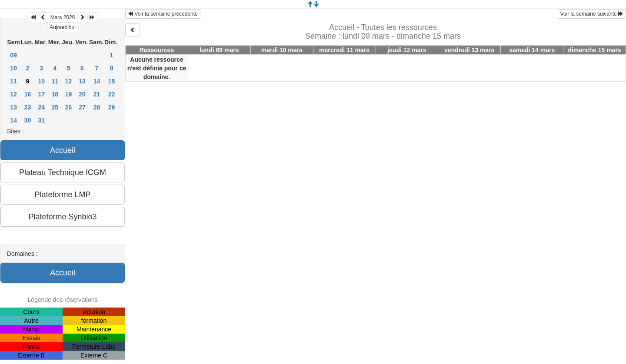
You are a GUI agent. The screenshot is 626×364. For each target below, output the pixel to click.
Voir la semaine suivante (592, 14)
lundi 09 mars (219, 50)
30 (28, 120)
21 (97, 94)
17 (41, 94)
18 (55, 94)
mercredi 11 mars (344, 50)
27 (82, 107)
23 (28, 107)
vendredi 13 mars (469, 50)
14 (97, 81)
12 (69, 81)
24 (41, 107)
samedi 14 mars (532, 50)
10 (13, 68)
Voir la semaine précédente (163, 14)
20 (82, 94)
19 (69, 94)
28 (97, 107)
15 (112, 81)
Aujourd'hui (63, 27)
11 (13, 81)
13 (82, 81)
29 (112, 107)
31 (41, 120)
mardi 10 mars (282, 50)
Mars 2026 (63, 17)
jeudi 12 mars (407, 50)
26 (69, 107)
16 (28, 94)
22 (112, 94)
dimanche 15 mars (594, 50)
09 (13, 55)
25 (55, 107)
